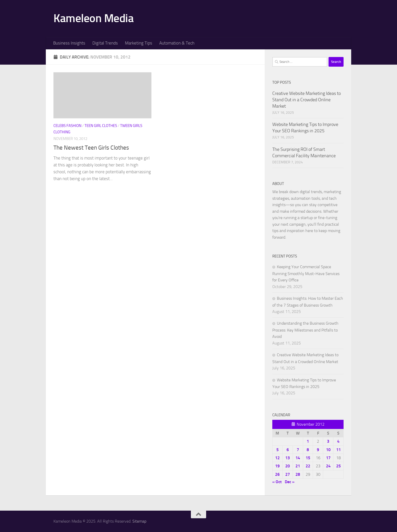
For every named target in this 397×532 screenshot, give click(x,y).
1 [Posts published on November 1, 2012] (308, 441)
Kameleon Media (94, 18)
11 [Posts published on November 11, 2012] (338, 450)
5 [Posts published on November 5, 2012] (278, 450)
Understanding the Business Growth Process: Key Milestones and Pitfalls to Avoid (305, 330)
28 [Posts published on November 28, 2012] (298, 474)
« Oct (277, 482)
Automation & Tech (177, 43)
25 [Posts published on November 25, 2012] (338, 466)
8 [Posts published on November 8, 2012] (308, 450)
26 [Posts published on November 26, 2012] (277, 474)
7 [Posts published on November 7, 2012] (298, 450)
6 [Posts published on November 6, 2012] (288, 450)
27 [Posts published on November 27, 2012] (288, 474)
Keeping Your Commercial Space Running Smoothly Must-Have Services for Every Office (306, 273)
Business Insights (69, 43)
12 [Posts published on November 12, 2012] (277, 458)
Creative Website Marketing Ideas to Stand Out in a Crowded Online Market (307, 100)
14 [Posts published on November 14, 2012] (298, 458)
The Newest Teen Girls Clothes (91, 148)
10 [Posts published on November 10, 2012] (328, 450)
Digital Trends (105, 43)
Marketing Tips (139, 43)
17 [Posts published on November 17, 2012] (328, 458)
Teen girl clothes (101, 126)
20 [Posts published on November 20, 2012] (288, 466)
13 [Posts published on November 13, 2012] (288, 458)
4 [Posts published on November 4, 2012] (338, 441)
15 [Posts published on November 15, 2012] (308, 458)
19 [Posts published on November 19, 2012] (277, 466)
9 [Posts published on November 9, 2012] (318, 450)
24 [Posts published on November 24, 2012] (328, 466)
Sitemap (139, 521)
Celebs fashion (67, 126)
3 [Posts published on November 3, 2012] (328, 441)
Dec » (290, 482)
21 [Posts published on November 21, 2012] (298, 466)
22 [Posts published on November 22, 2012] (308, 466)
